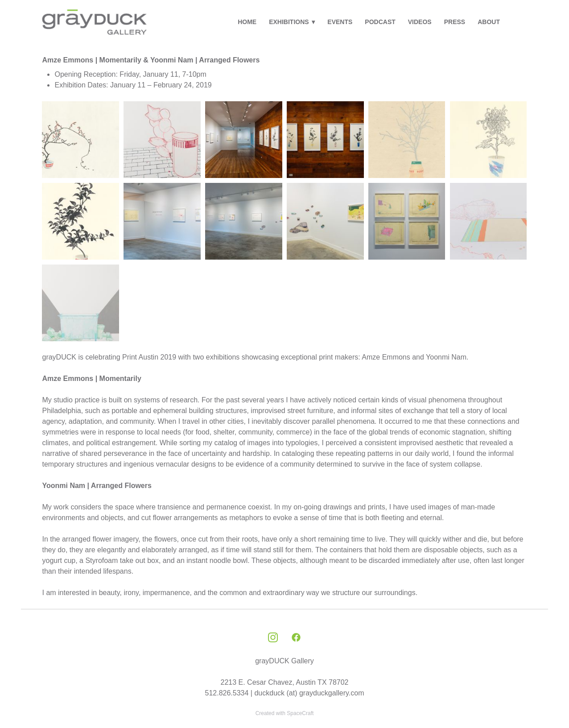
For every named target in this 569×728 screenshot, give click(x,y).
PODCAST (380, 22)
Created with (285, 713)
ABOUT (489, 22)
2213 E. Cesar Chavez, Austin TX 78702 (285, 682)
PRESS (455, 22)
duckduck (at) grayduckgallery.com (309, 693)
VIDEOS (420, 22)
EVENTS (340, 22)
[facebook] (296, 638)
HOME (247, 22)
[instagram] (273, 638)
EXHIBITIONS (292, 22)
